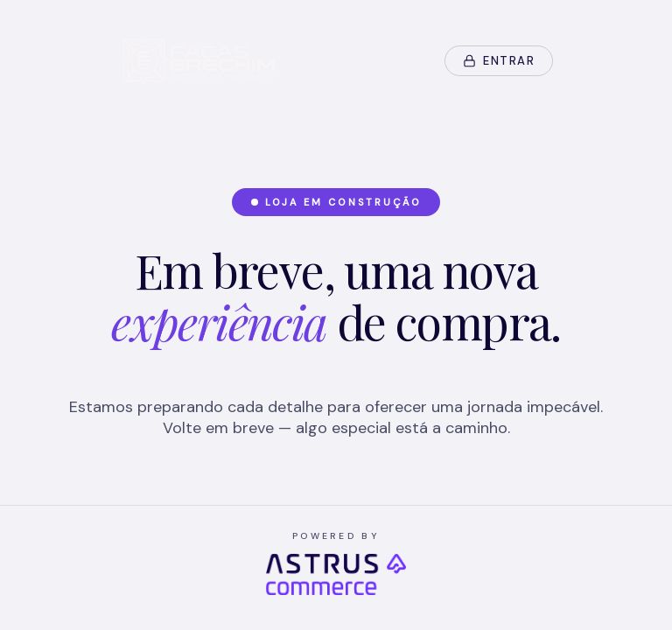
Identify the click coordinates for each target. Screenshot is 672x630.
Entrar (499, 61)
